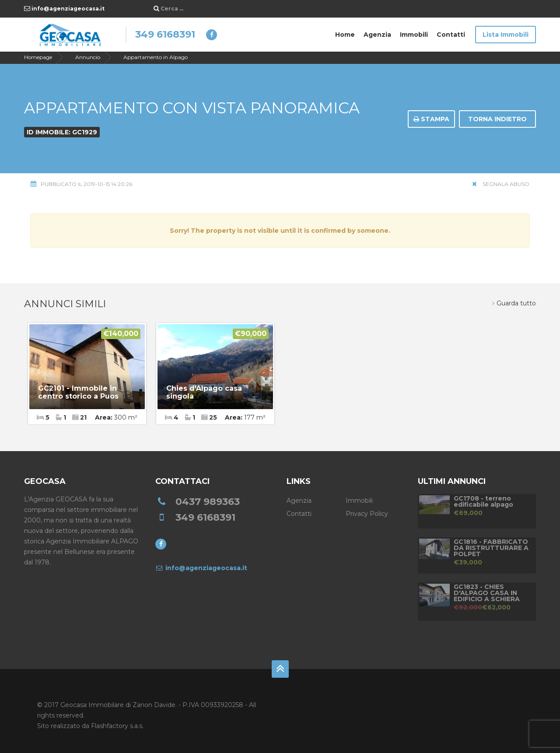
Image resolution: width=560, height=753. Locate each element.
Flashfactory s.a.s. (117, 726)
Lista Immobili (506, 35)
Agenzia (377, 35)
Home (345, 35)
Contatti (451, 35)
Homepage (38, 57)
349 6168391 (165, 34)
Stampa (431, 119)
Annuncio (88, 57)
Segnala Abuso (501, 184)
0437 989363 (208, 502)
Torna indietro (497, 119)
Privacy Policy (367, 514)
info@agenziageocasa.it (64, 9)
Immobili (414, 35)
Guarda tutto (514, 303)
